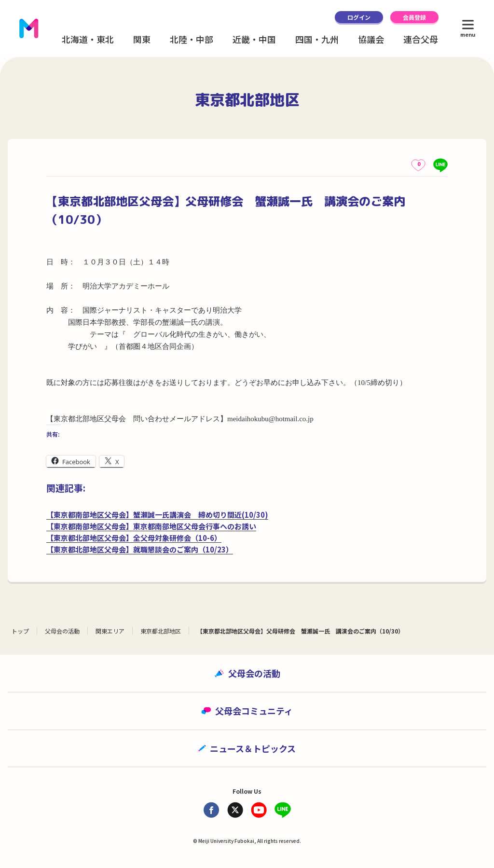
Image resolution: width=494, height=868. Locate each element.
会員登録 (414, 17)
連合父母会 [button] (425, 39)
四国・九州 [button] (317, 39)
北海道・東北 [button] (88, 39)
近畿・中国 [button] (254, 39)
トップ (20, 631)
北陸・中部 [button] (192, 39)
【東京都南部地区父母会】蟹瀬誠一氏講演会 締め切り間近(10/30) (157, 515)
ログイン (359, 17)
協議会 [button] (371, 39)
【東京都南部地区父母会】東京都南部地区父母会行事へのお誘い (151, 526)
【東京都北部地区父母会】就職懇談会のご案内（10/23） (140, 549)
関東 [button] (142, 39)
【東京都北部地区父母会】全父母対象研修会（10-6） (134, 538)
